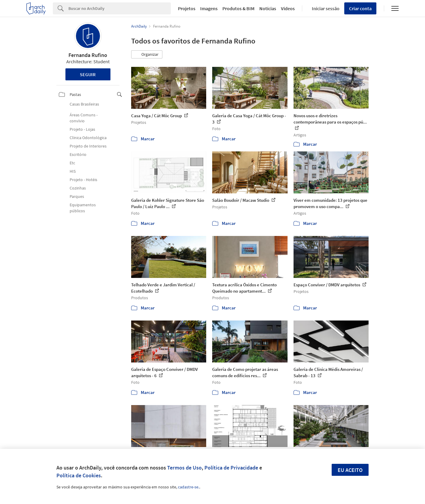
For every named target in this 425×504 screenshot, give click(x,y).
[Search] (120, 8)
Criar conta (360, 8)
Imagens (209, 8)
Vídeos (288, 8)
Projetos (187, 8)
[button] (147, 55)
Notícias (268, 8)
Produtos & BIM (238, 8)
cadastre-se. (189, 487)
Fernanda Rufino (88, 55)
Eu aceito (350, 470)
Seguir (88, 74)
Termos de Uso (184, 468)
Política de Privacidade (231, 468)
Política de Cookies (79, 475)
